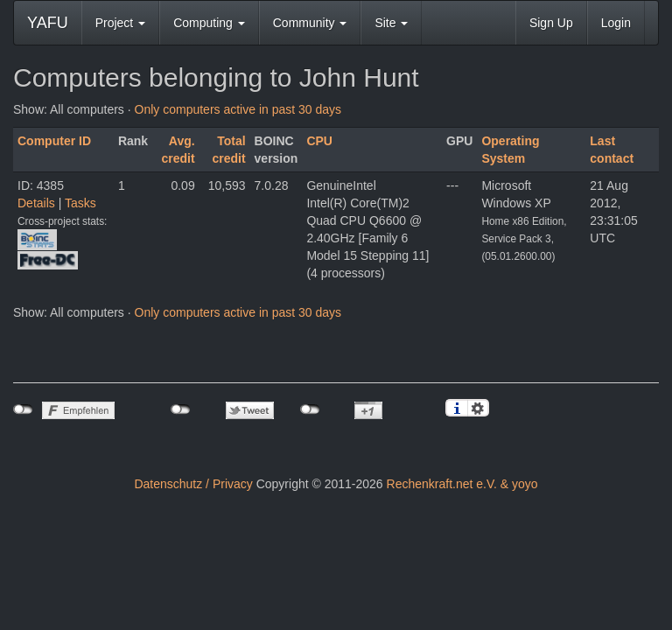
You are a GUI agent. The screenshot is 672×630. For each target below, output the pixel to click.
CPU (319, 141)
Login (616, 23)
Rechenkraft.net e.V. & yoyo (462, 484)
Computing (209, 23)
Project (120, 23)
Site (391, 23)
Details (36, 203)
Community (310, 23)
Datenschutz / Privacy (193, 484)
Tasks (80, 203)
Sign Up (551, 23)
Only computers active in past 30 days (238, 109)
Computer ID (54, 141)
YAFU (48, 23)
